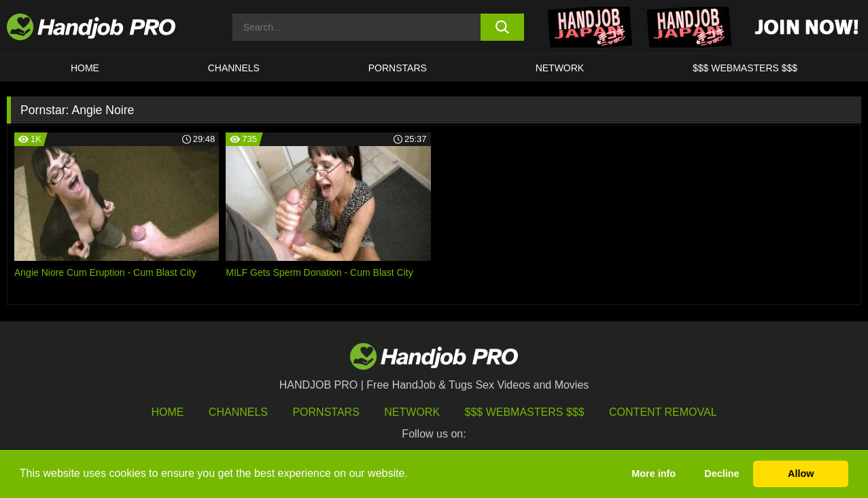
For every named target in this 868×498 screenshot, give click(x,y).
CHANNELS (234, 68)
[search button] (502, 27)
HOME (85, 68)
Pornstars (398, 68)
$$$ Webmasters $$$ (525, 412)
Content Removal (663, 412)
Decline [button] (722, 474)
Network (560, 68)
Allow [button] (801, 474)
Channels (238, 412)
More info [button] (654, 474)
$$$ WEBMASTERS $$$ (745, 68)
